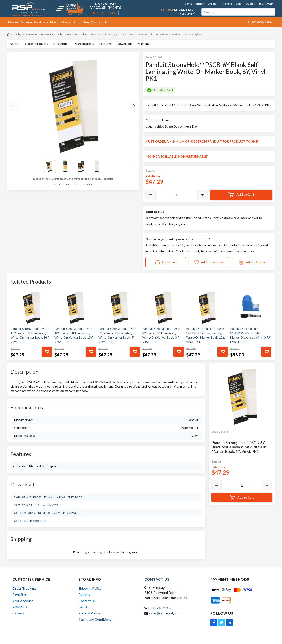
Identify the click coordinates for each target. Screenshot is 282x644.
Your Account (23, 601)
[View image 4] (97, 166)
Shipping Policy (90, 588)
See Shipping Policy (105, 13)
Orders (212, 4)
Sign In (88, 552)
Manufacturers (61, 22)
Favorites (226, 4)
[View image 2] (65, 166)
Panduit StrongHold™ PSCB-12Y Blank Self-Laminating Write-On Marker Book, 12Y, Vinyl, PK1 (206, 335)
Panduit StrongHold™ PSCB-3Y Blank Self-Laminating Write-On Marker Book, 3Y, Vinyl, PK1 (162, 335)
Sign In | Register (194, 4)
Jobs (239, 4)
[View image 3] (81, 166)
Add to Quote (252, 262)
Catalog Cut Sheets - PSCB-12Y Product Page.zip (48, 497)
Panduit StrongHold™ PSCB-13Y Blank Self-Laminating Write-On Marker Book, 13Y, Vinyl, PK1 (74, 335)
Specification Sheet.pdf (30, 521)
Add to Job (166, 262)
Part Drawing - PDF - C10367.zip (36, 505)
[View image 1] (49, 166)
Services (41, 22)
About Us (20, 607)
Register (102, 552)
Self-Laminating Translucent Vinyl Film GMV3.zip (47, 513)
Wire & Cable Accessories (62, 34)
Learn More (186, 14)
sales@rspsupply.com (165, 613)
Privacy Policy (89, 613)
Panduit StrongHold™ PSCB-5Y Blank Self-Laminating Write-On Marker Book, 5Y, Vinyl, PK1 (118, 335)
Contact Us (99, 22)
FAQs (83, 607)
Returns (84, 594)
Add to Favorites (209, 262)
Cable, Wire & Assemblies (29, 34)
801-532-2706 (160, 608)
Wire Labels (88, 34)
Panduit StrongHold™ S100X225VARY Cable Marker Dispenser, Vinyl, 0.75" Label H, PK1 (251, 335)
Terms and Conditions (95, 619)
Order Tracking (24, 588)
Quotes (250, 4)
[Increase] (202, 195)
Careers (18, 613)
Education (81, 22)
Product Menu (20, 22)
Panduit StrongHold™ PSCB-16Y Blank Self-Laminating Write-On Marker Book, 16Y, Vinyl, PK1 (30, 335)
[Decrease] (150, 195)
